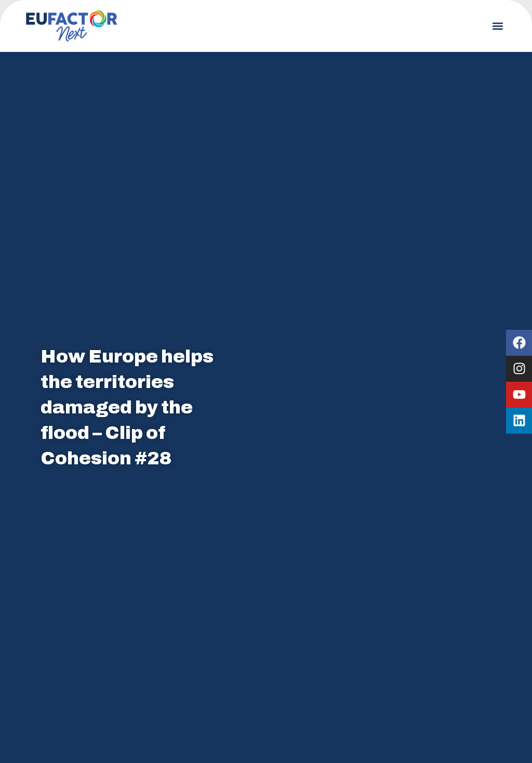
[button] (497, 26)
